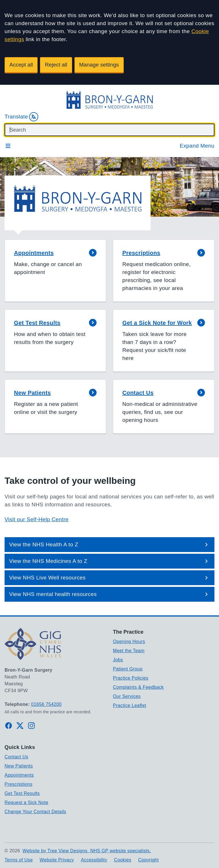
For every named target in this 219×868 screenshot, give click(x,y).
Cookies (123, 860)
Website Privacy (57, 860)
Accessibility (94, 860)
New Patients (19, 766)
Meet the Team (129, 651)
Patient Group (128, 669)
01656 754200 (46, 704)
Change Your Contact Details (35, 812)
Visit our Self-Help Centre (36, 519)
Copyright (148, 860)
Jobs (118, 660)
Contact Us (16, 757)
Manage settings (99, 65)
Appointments (19, 775)
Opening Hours (129, 642)
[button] (55, 271)
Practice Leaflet (130, 705)
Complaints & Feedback (138, 687)
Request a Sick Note (26, 802)
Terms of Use (19, 860)
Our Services (127, 696)
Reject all (56, 65)
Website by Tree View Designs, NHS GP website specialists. (87, 851)
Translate (21, 117)
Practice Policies (131, 678)
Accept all (21, 65)
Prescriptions (19, 784)
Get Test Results (22, 793)
